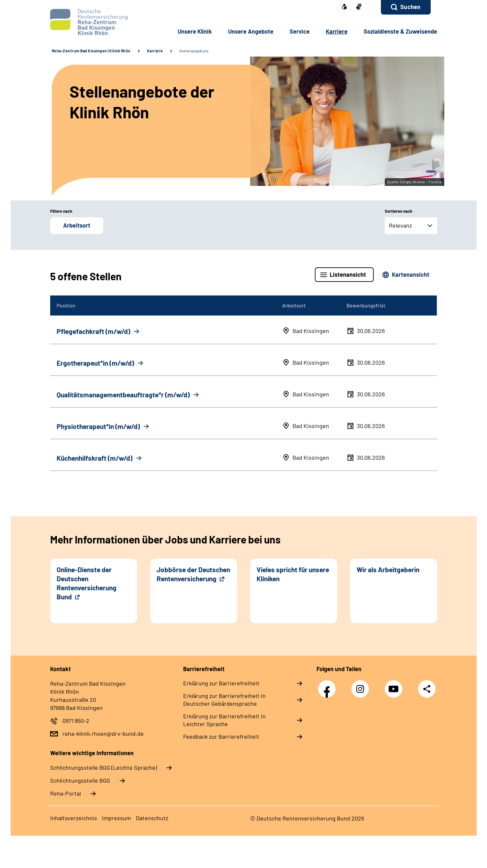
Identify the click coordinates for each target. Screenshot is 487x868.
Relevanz (400, 225)
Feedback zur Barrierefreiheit (221, 736)
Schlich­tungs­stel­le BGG (80, 780)
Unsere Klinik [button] (195, 31)
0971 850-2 (76, 721)
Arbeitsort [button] (77, 225)
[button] (406, 7)
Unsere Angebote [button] (251, 31)
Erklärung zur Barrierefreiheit (221, 683)
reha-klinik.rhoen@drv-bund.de (103, 734)
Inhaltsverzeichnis (74, 818)
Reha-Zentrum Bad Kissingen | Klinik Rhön (91, 51)
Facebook (328, 686)
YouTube (395, 686)
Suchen (410, 7)
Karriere (155, 51)
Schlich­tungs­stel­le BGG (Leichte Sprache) (104, 767)
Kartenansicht (411, 274)
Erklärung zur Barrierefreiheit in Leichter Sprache (224, 720)
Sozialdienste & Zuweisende (400, 31)
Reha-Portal (66, 793)
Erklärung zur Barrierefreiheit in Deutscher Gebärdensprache (224, 700)
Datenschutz (152, 818)
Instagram (362, 686)
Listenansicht (348, 274)
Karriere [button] (337, 31)
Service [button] (300, 31)
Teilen (427, 689)
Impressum (116, 818)
